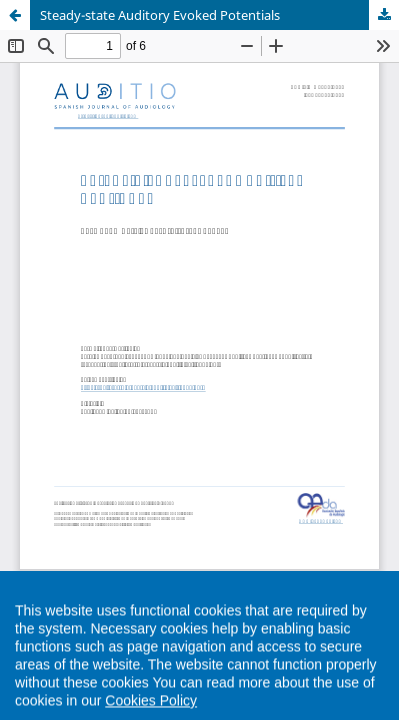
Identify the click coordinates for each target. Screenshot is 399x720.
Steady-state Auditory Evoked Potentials (160, 15)
